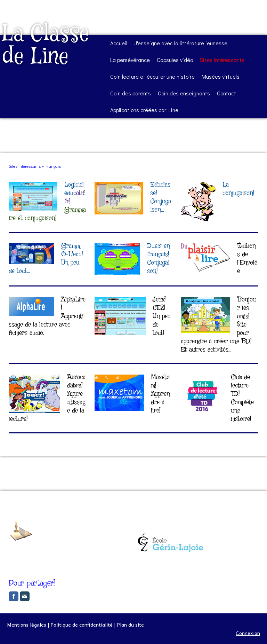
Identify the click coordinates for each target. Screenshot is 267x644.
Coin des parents (131, 93)
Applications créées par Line (144, 110)
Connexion (248, 633)
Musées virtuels (221, 76)
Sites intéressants (222, 60)
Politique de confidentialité (82, 625)
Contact (226, 93)
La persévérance (130, 60)
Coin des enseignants (184, 93)
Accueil (119, 43)
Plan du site (131, 625)
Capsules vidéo (175, 60)
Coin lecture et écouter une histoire (152, 76)
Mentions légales (27, 625)
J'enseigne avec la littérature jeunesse (181, 43)
